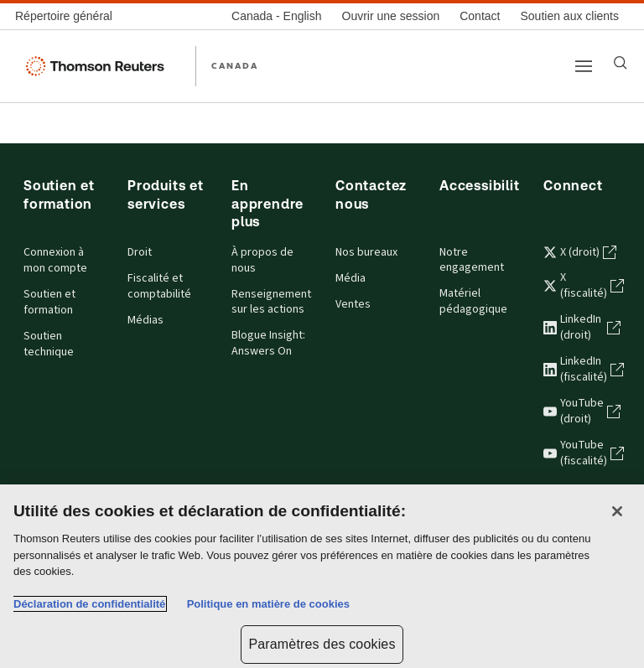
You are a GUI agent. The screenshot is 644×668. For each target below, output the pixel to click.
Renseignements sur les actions (270, 302)
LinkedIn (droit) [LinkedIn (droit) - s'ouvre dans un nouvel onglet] (582, 327)
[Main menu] (584, 66)
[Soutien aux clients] (569, 16)
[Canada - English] (276, 16)
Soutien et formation (49, 302)
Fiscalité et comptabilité (159, 286)
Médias (145, 320)
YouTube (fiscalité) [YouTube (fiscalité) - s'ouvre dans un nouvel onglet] (582, 453)
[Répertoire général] (69, 16)
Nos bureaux (366, 252)
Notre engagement (472, 260)
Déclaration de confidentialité (89, 604)
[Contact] (480, 16)
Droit (140, 252)
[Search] (621, 63)
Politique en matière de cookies (268, 604)
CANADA (235, 65)
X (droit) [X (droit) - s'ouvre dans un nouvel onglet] (580, 252)
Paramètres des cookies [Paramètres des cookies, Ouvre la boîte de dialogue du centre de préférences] (322, 644)
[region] (322, 576)
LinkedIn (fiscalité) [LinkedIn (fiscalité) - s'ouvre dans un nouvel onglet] (582, 369)
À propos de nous (262, 260)
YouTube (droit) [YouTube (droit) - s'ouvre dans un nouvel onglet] (582, 411)
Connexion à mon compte (55, 260)
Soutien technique (49, 344)
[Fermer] (617, 511)
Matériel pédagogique (473, 301)
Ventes (353, 304)
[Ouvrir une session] (391, 16)
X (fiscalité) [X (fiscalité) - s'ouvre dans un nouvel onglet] (582, 285)
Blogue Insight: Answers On (268, 343)
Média (351, 278)
